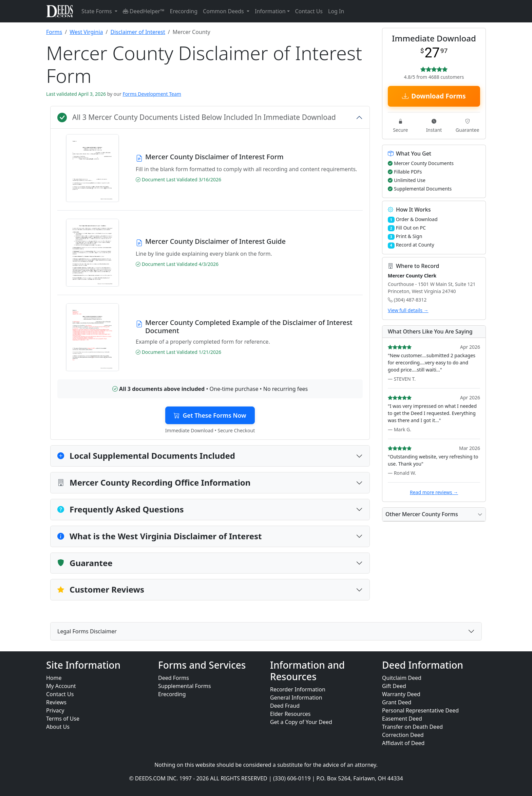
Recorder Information (298, 689)
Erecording (184, 11)
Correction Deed (403, 735)
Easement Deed (402, 719)
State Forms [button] (97, 11)
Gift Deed (394, 686)
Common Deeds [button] (224, 11)
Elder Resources (290, 714)
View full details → (408, 310)
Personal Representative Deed (420, 710)
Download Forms (434, 96)
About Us (58, 727)
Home (54, 678)
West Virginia (86, 32)
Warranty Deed (401, 694)
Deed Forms (174, 678)
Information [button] (270, 11)
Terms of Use (63, 719)
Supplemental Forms (185, 686)
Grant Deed (397, 702)
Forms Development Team (152, 94)
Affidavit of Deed (403, 743)
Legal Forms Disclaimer (87, 631)
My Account (61, 686)
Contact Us (309, 11)
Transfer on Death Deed (412, 727)
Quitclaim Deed (402, 678)
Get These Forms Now (210, 415)
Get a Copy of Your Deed (301, 722)
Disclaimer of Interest (138, 32)
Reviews (56, 702)
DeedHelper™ (144, 11)
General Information (296, 698)
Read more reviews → (434, 492)
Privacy (55, 710)
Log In (336, 11)
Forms (54, 32)
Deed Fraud (285, 706)
